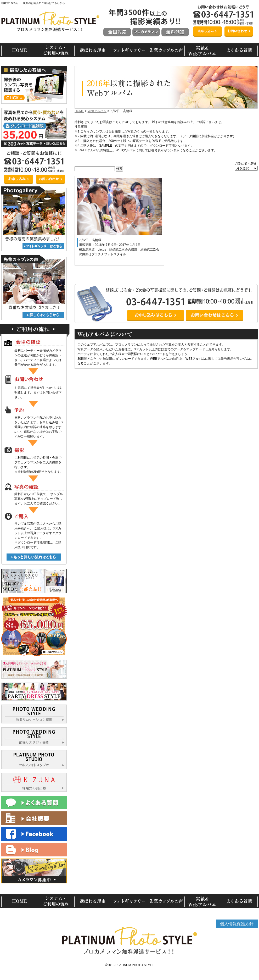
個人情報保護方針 (237, 924)
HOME (79, 111)
